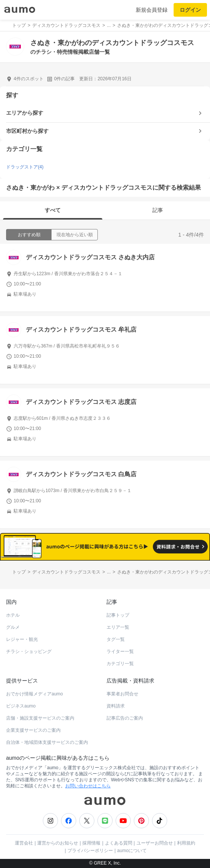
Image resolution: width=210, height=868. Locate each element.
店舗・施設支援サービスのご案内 (40, 718)
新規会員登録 (152, 10)
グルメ (13, 627)
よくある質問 (119, 843)
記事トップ (118, 615)
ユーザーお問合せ (155, 843)
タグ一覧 (116, 639)
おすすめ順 (29, 235)
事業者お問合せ (122, 694)
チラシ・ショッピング (29, 651)
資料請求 (116, 706)
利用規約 (186, 843)
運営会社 (24, 843)
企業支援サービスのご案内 (33, 730)
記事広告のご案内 (125, 718)
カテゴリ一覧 (120, 664)
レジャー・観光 (22, 639)
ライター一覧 (120, 651)
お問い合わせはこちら (88, 786)
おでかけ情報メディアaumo (34, 694)
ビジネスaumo (21, 706)
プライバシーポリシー (90, 851)
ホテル (13, 615)
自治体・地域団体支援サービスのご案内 (47, 742)
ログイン (190, 10)
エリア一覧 (118, 627)
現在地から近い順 (75, 235)
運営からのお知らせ (58, 843)
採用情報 (91, 843)
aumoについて (132, 851)
